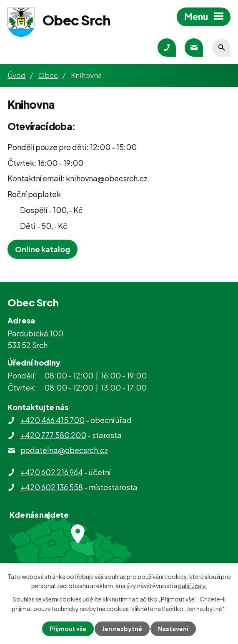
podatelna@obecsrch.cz (64, 450)
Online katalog (43, 249)
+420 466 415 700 (53, 420)
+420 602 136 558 (52, 487)
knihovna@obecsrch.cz (107, 178)
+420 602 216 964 (52, 472)
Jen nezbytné (122, 629)
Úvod (16, 75)
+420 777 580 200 (53, 435)
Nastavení (173, 629)
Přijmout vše (68, 629)
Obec (48, 75)
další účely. (193, 586)
